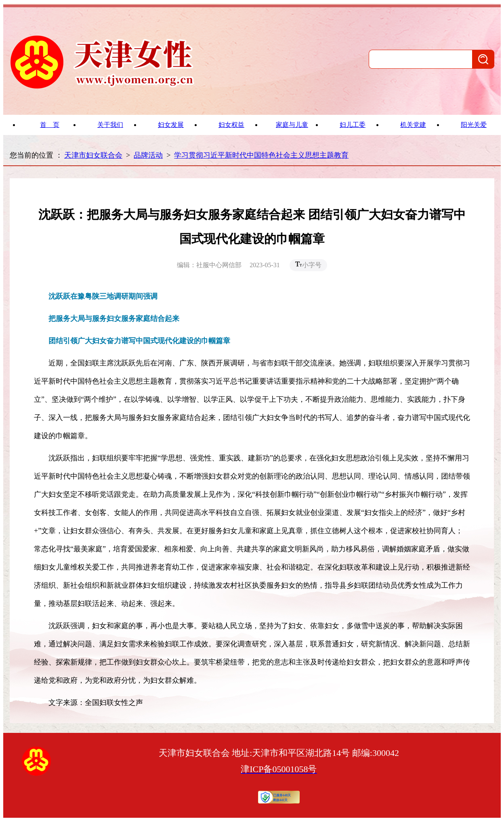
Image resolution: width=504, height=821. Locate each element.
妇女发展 (171, 125)
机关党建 (413, 125)
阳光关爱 (474, 125)
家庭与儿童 (292, 125)
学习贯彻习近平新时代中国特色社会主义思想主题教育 (261, 155)
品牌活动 (148, 155)
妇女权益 (231, 125)
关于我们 (110, 125)
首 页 (50, 125)
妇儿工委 (353, 125)
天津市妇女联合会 (93, 155)
